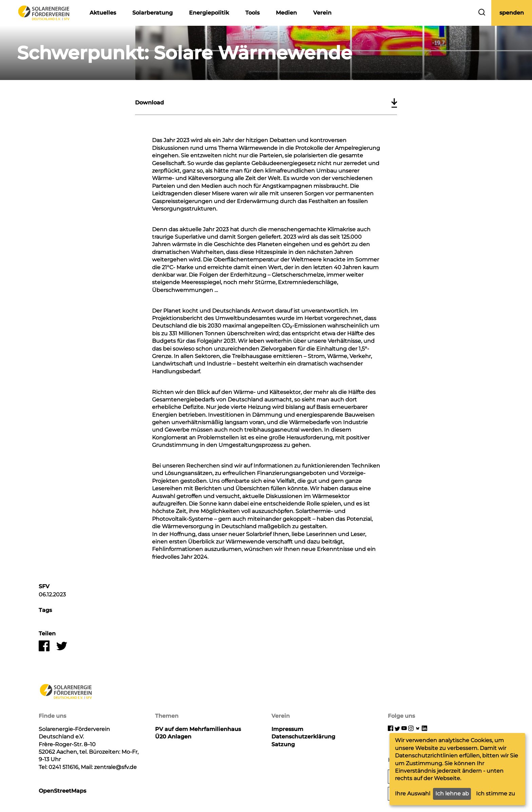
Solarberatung (153, 13)
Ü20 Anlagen (173, 737)
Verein (322, 13)
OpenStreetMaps (62, 791)
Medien (286, 13)
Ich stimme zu (496, 794)
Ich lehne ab (452, 794)
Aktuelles (103, 13)
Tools (252, 13)
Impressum (287, 729)
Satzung (283, 744)
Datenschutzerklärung (303, 737)
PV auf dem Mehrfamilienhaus (198, 729)
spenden (512, 13)
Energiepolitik (209, 13)
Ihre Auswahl (413, 794)
